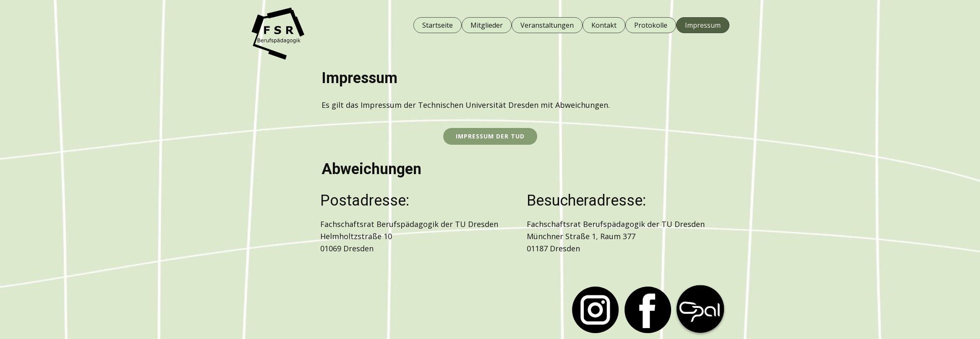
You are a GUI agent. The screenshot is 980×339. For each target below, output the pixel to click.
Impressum (703, 25)
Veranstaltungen (547, 25)
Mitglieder (487, 25)
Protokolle (651, 25)
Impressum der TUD (490, 136)
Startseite (438, 25)
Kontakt (604, 25)
